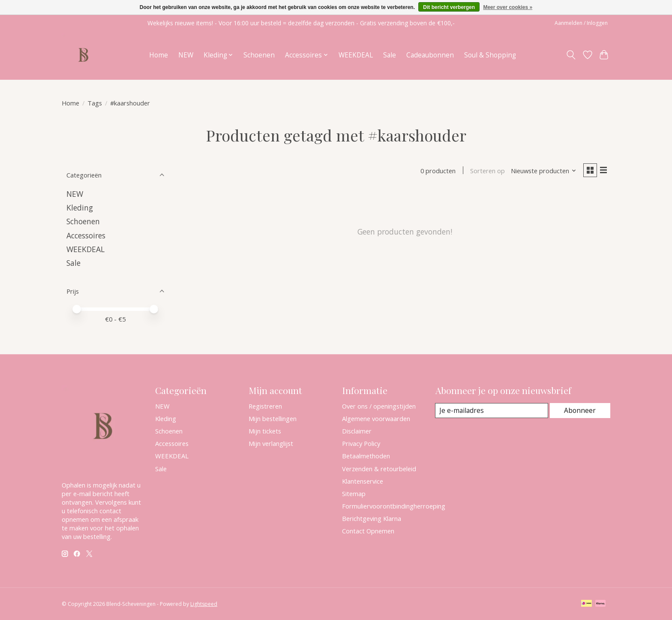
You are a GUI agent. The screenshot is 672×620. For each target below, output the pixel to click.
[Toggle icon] (571, 55)
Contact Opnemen (368, 531)
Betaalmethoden (366, 456)
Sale (390, 55)
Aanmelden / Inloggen (581, 23)
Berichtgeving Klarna (372, 518)
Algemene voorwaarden (376, 418)
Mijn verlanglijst (271, 443)
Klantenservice (363, 481)
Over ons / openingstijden (379, 406)
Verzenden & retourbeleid (379, 469)
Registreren (265, 406)
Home (159, 55)
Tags (95, 103)
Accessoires (86, 235)
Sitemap (354, 494)
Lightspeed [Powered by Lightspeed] (204, 604)
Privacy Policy (361, 443)
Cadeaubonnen (430, 55)
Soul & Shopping (490, 55)
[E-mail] (492, 411)
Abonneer (580, 410)
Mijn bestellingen (273, 418)
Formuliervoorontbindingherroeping (394, 506)
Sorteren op (485, 172)
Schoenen (259, 55)
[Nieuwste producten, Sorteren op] (541, 172)
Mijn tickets (265, 431)
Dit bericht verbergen (449, 7)
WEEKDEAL (356, 55)
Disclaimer (357, 431)
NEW (186, 55)
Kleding (80, 208)
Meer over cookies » (508, 7)
